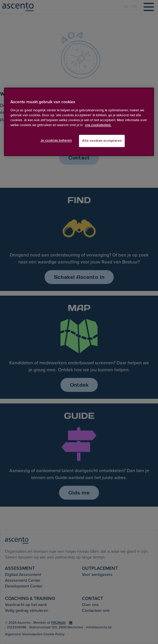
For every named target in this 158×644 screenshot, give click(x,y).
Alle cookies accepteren (102, 141)
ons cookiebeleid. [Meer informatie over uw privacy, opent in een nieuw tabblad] (98, 125)
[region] (79, 122)
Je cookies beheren (56, 140)
